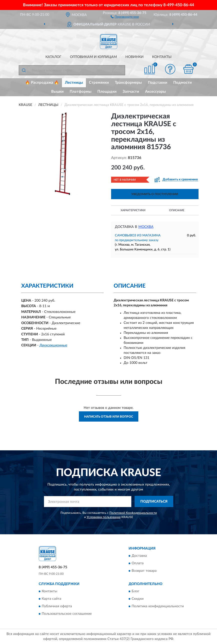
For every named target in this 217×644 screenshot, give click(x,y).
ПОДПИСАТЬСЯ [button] (154, 502)
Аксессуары (155, 92)
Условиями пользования (104, 517)
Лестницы (74, 83)
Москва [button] (146, 227)
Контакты (162, 57)
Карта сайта (51, 599)
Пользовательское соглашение (67, 614)
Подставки (158, 83)
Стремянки (99, 83)
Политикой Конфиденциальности (133, 513)
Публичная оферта (57, 606)
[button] (125, 16)
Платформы (81, 92)
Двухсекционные (53, 345)
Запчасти (131, 92)
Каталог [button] (53, 57)
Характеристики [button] (133, 210)
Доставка (139, 556)
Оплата (138, 563)
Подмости (183, 83)
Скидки (138, 599)
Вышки (57, 92)
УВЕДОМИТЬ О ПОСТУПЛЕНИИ (155, 194)
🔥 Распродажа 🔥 (42, 83)
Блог (135, 591)
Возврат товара (144, 571)
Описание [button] (177, 210)
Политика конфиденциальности (158, 606)
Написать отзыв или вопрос (109, 417)
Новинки (134, 57)
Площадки (107, 92)
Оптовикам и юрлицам (93, 57)
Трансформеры (128, 83)
